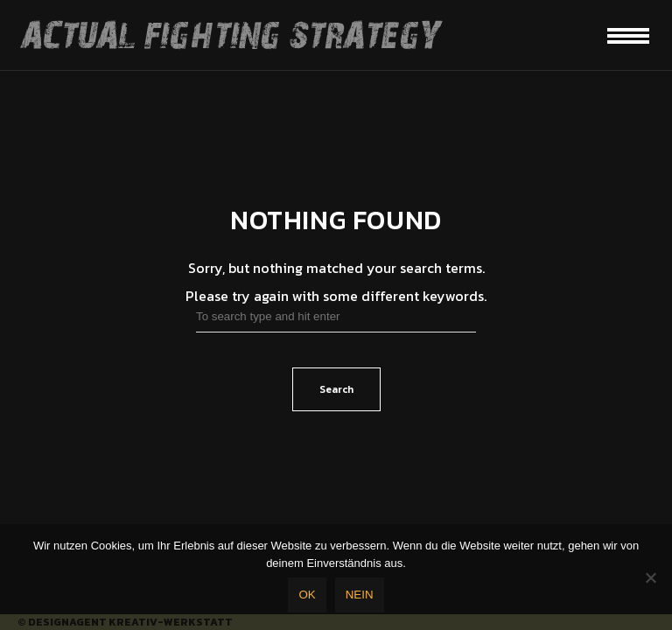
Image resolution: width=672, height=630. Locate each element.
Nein (360, 595)
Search (336, 389)
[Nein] (650, 577)
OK (307, 595)
